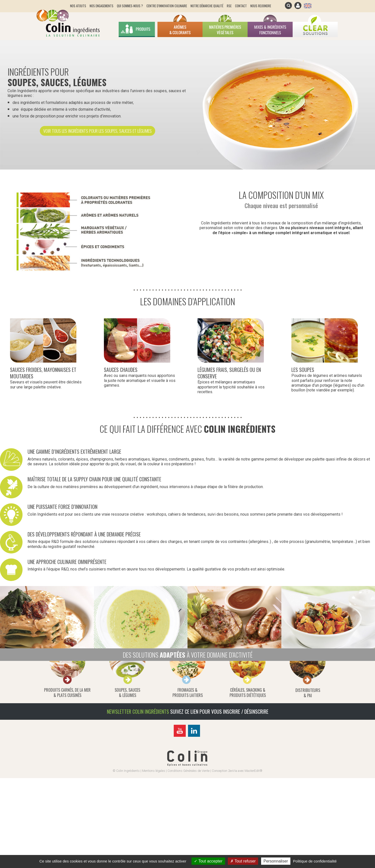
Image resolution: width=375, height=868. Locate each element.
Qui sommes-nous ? (130, 6)
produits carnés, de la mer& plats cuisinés (67, 693)
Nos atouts (78, 6)
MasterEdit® (253, 771)
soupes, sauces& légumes (127, 693)
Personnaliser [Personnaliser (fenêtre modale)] (276, 861)
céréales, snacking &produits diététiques (248, 693)
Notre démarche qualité (207, 6)
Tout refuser (243, 861)
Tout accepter (208, 861)
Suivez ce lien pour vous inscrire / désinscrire (219, 711)
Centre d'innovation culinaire (167, 6)
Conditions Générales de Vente (189, 771)
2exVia (233, 771)
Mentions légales (154, 771)
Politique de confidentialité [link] (315, 861)
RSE (229, 6)
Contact (241, 6)
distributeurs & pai (308, 693)
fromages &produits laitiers (188, 693)
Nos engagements (102, 6)
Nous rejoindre (261, 6)
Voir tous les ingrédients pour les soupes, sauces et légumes (98, 131)
